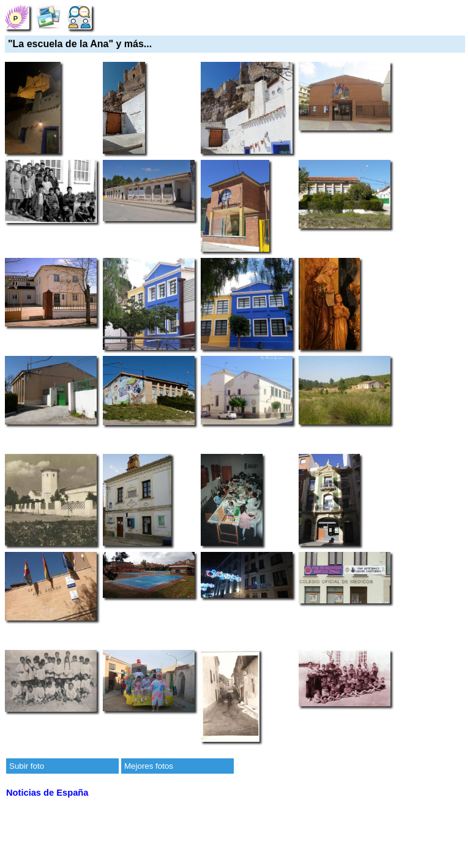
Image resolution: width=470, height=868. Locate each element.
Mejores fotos (149, 766)
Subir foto (27, 766)
